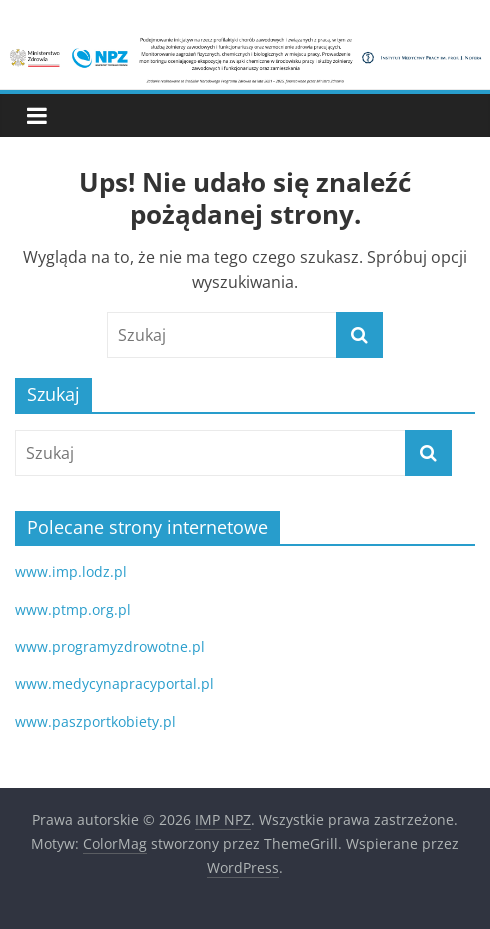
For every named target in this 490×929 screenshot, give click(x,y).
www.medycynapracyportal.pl (114, 683)
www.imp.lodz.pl (71, 571)
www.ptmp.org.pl (73, 609)
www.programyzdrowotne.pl (110, 646)
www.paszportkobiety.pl (95, 721)
